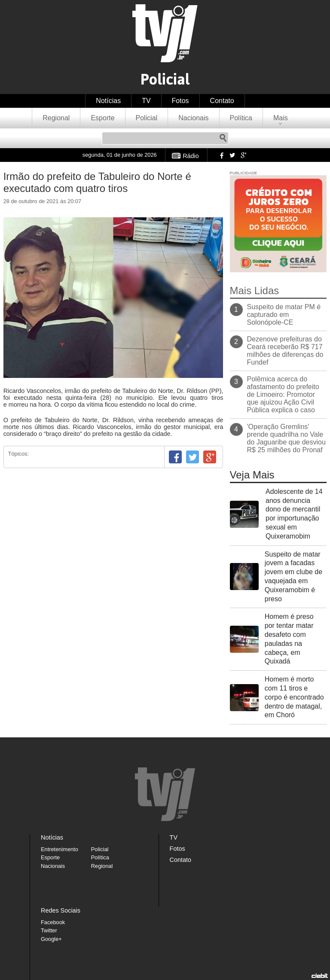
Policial (147, 118)
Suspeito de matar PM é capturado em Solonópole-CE (284, 315)
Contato (222, 101)
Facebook (221, 155)
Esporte (102, 118)
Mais (281, 118)
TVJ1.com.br (165, 33)
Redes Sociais (61, 910)
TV (146, 101)
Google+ (243, 155)
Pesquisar (223, 138)
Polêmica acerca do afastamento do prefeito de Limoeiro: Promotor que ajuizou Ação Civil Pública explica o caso (283, 394)
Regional (56, 118)
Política (241, 118)
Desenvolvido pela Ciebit (320, 976)
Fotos (180, 101)
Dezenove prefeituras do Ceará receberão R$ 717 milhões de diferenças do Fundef (285, 351)
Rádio (191, 156)
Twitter (232, 155)
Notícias (108, 101)
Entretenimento (60, 849)
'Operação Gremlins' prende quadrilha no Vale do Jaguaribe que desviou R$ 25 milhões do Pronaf (286, 438)
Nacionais (193, 118)
